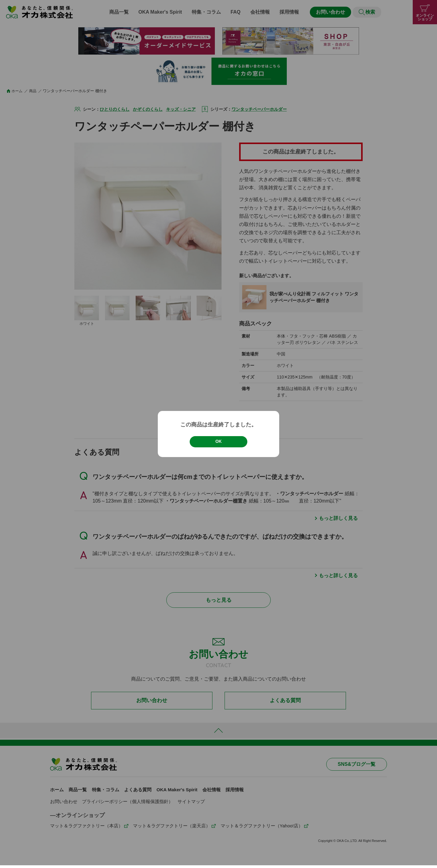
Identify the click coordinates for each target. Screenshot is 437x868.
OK (218, 442)
